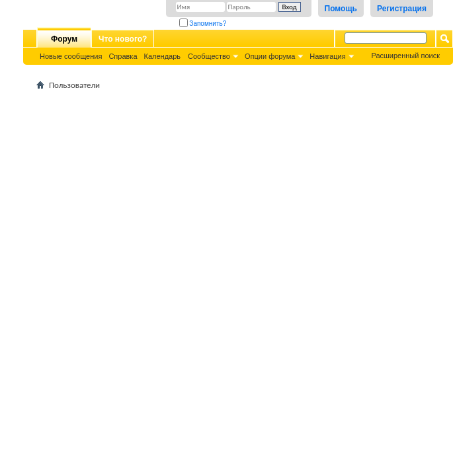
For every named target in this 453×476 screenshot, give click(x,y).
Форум (64, 39)
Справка (123, 56)
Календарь (163, 56)
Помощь (341, 9)
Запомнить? (203, 23)
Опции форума (270, 56)
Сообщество (209, 56)
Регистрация (402, 9)
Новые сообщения (71, 56)
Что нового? (123, 39)
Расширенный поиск (405, 56)
